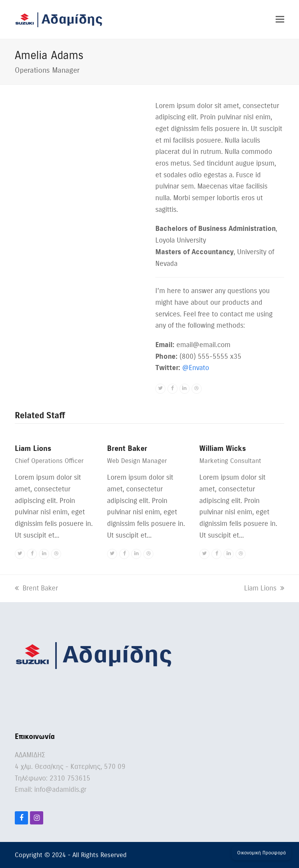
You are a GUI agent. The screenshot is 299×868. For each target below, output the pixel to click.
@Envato (196, 368)
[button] (280, 19)
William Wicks (223, 448)
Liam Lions (33, 448)
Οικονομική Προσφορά (261, 853)
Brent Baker (127, 448)
